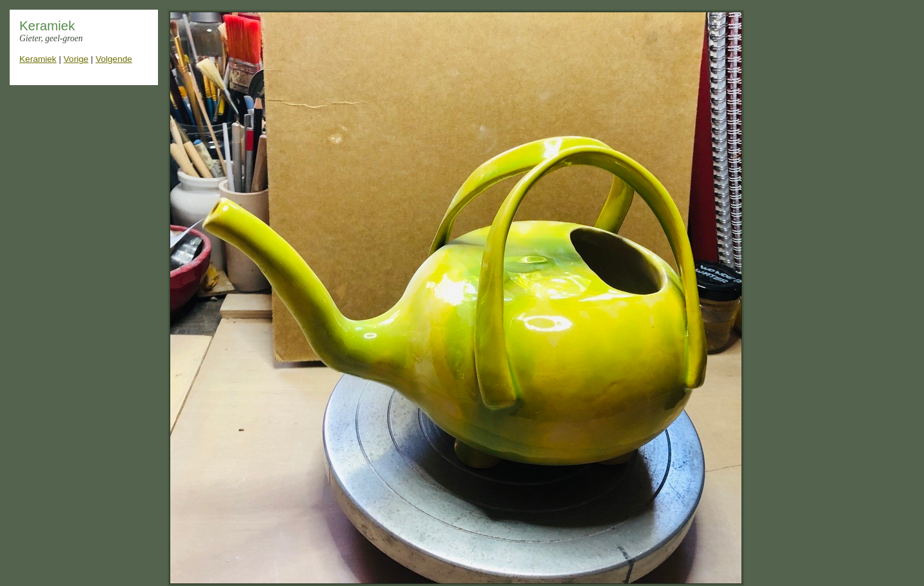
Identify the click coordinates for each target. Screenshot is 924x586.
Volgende (114, 59)
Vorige (76, 59)
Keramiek (38, 59)
